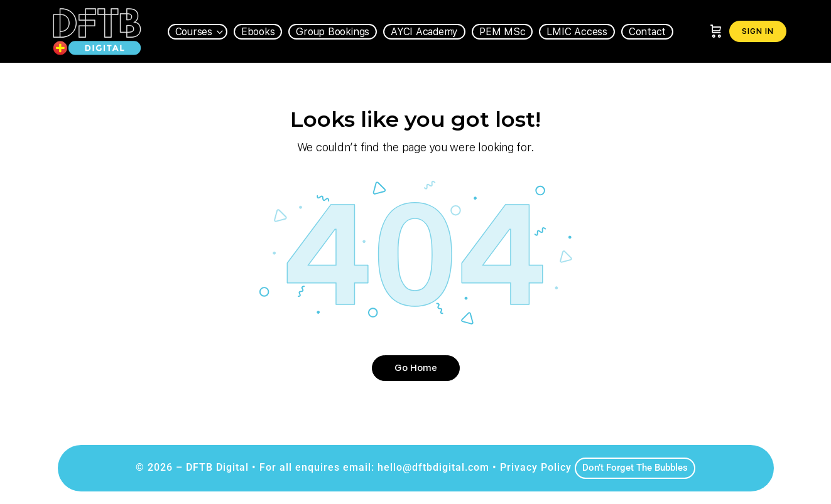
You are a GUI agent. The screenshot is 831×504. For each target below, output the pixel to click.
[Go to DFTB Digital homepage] (97, 30)
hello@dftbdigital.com (433, 467)
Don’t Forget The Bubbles (635, 468)
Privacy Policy (536, 467)
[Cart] (716, 31)
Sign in (758, 31)
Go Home (416, 368)
